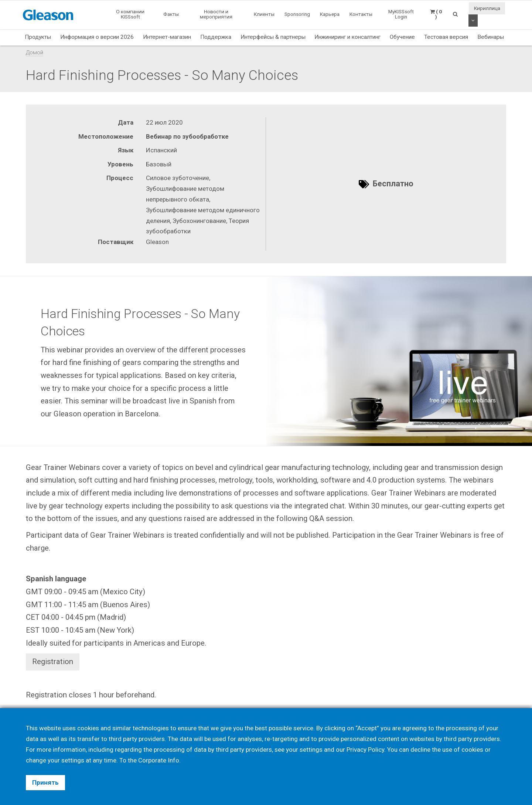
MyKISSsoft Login (401, 14)
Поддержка (216, 37)
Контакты (361, 14)
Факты (171, 14)
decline (420, 750)
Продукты (38, 37)
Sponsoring (297, 14)
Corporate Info (159, 760)
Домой (35, 53)
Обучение (402, 37)
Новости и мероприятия (216, 14)
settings (73, 760)
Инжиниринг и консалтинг (347, 37)
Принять (45, 782)
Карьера (330, 14)
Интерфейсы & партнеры (273, 37)
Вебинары (491, 37)
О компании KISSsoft (130, 14)
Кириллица (487, 8)
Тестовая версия (446, 37)
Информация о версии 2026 (97, 37)
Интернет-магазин (167, 37)
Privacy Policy (365, 750)
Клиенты (264, 14)
